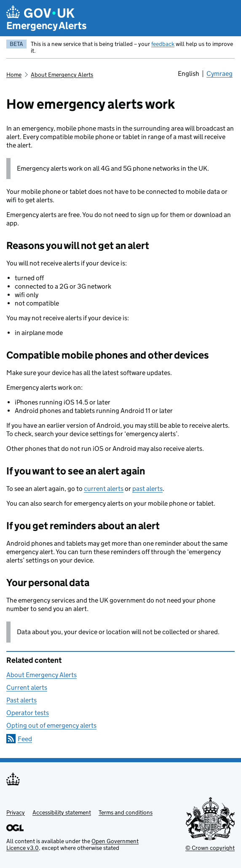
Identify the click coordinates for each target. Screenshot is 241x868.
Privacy (16, 812)
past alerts (147, 489)
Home (14, 75)
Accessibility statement (62, 812)
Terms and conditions (126, 812)
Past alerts (21, 700)
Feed (25, 739)
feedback (163, 44)
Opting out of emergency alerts (51, 725)
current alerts (104, 489)
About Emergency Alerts (62, 75)
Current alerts (27, 687)
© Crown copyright (210, 848)
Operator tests (28, 713)
